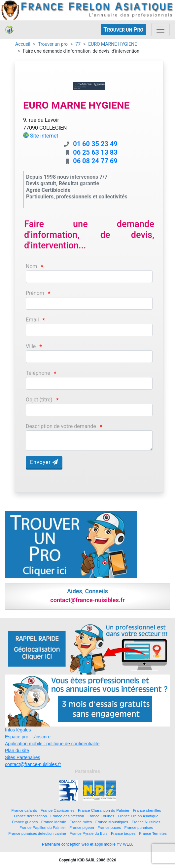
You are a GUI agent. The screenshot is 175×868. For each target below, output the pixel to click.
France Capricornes (58, 810)
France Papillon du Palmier (43, 827)
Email (32, 320)
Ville (31, 346)
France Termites (153, 833)
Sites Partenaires (23, 757)
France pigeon (82, 827)
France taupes (123, 833)
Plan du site (17, 751)
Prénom (35, 293)
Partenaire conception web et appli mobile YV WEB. (87, 844)
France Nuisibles (146, 822)
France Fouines (101, 816)
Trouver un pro (53, 44)
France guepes (25, 822)
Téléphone (38, 373)
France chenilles (147, 810)
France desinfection (67, 816)
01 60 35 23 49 (95, 144)
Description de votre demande (61, 426)
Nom (32, 266)
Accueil (23, 44)
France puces (109, 827)
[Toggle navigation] (160, 30)
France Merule (54, 822)
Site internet (44, 136)
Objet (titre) (39, 400)
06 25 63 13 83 (95, 152)
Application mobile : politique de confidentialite (52, 744)
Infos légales (18, 730)
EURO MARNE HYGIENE (113, 44)
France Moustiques (112, 822)
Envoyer (44, 462)
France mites (81, 822)
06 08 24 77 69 (95, 161)
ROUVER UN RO (123, 29)
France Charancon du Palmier (104, 810)
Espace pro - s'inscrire (28, 737)
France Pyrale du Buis (88, 833)
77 (78, 44)
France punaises (139, 827)
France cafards (24, 810)
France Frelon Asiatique (138, 816)
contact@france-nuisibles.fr (33, 764)
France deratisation (30, 816)
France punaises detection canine (37, 833)
